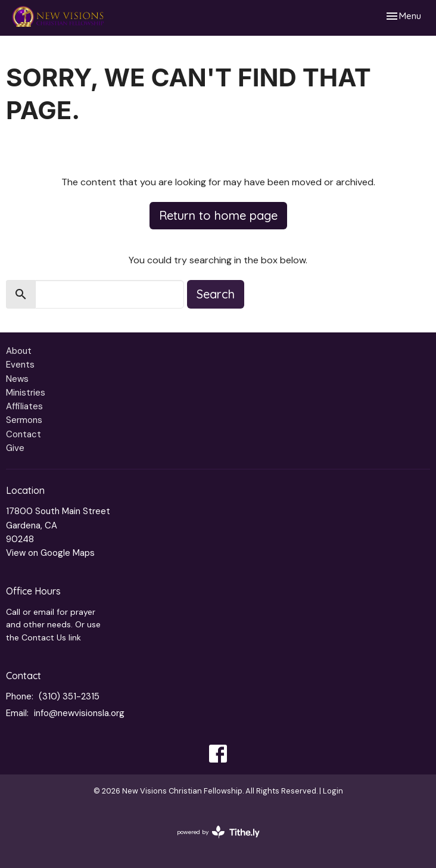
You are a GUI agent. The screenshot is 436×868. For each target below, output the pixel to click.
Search (216, 294)
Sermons (24, 420)
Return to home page (218, 215)
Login (333, 791)
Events (20, 365)
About (19, 351)
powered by (218, 832)
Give (15, 448)
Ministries (26, 393)
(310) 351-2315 (69, 696)
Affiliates (24, 406)
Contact (24, 434)
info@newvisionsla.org (79, 713)
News (17, 379)
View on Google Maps (50, 553)
